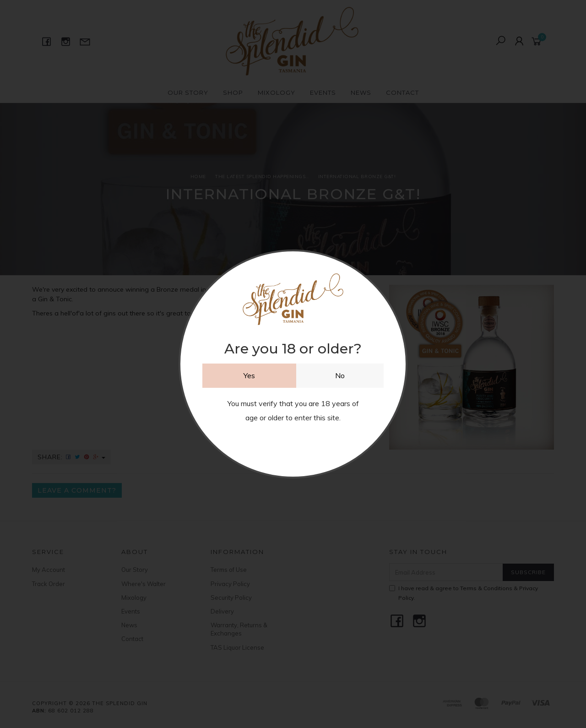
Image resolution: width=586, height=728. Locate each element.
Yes (249, 375)
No (340, 375)
